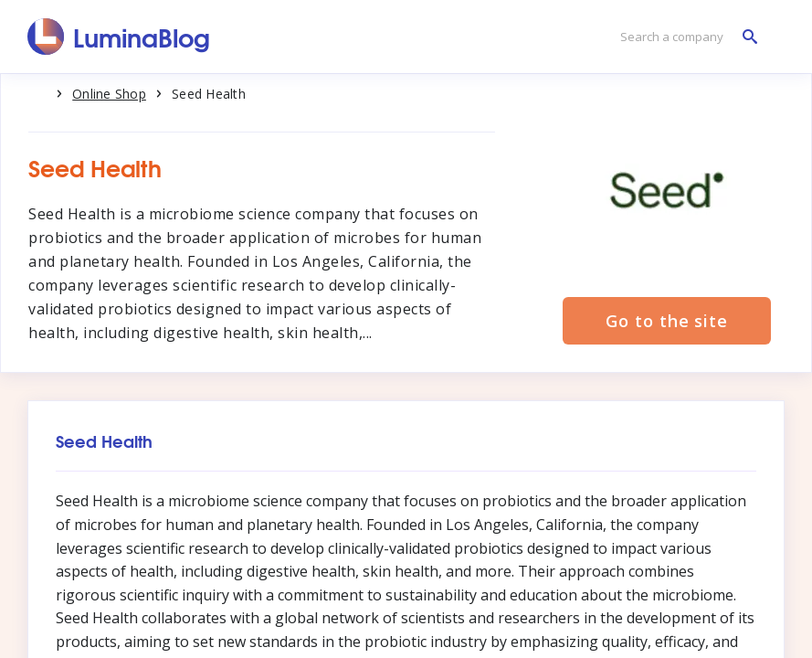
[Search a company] (684, 37)
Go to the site (667, 321)
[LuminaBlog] (119, 37)
